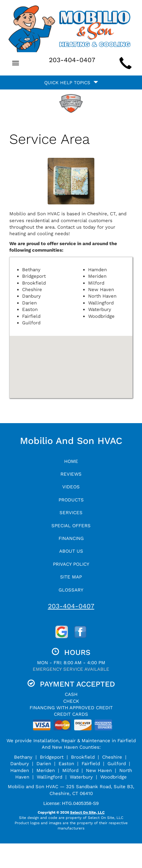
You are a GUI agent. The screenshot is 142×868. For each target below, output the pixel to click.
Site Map (71, 577)
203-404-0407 (71, 606)
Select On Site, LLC (87, 812)
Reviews (71, 474)
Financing (71, 538)
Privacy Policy (71, 564)
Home (71, 461)
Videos (71, 487)
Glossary (71, 590)
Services (71, 513)
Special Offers (71, 526)
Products (71, 500)
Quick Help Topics (71, 83)
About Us (71, 551)
